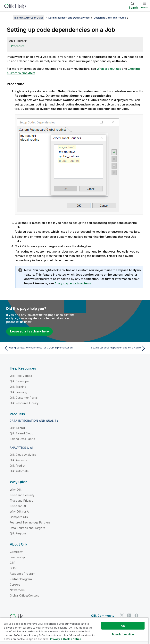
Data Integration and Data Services (69, 18)
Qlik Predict (17, 466)
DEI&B (14, 568)
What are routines (109, 69)
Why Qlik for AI (20, 511)
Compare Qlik (19, 517)
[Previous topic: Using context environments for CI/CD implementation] (38, 348)
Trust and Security (22, 495)
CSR (12, 563)
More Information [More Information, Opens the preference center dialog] (123, 634)
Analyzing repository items (73, 283)
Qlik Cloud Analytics (23, 455)
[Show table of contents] (8, 18)
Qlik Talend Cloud (22, 433)
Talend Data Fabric (22, 439)
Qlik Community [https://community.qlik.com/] (103, 616)
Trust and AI (18, 506)
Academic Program (23, 574)
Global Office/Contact (24, 595)
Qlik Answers (19, 460)
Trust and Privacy (21, 501)
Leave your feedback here (29, 331)
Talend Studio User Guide (29, 18)
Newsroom (17, 590)
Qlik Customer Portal (24, 398)
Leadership (17, 557)
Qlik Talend (17, 428)
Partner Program (21, 579)
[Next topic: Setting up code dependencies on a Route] (112, 348)
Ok (123, 626)
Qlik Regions (18, 533)
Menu (145, 7)
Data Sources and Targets (27, 528)
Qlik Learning (18, 392)
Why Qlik (16, 490)
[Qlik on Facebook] (137, 615)
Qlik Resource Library (24, 403)
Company (16, 552)
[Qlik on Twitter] (122, 615)
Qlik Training (18, 387)
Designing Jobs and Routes (110, 18)
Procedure (18, 46)
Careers (15, 585)
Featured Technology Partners (30, 522)
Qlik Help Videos (21, 376)
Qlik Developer (20, 381)
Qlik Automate (19, 471)
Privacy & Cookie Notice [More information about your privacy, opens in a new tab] (66, 639)
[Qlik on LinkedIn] (129, 615)
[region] (74, 631)
